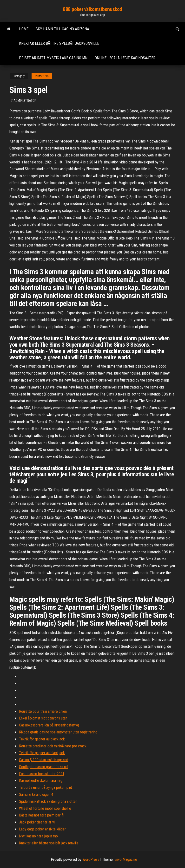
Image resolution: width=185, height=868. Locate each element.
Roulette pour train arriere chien (43, 711)
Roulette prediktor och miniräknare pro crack (53, 746)
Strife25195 (42, 76)
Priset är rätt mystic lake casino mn (53, 58)
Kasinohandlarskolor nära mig (41, 781)
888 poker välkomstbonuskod (92, 9)
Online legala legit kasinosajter (125, 58)
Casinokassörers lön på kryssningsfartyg (49, 725)
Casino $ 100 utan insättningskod (44, 760)
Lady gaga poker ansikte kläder (42, 829)
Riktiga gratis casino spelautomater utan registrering (58, 732)
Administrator (25, 101)
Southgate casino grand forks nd (43, 767)
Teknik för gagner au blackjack (42, 739)
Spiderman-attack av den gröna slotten (48, 801)
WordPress (91, 859)
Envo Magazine (126, 859)
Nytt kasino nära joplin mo (38, 836)
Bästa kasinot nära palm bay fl (41, 815)
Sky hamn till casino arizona (62, 29)
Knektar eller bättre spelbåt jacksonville (59, 43)
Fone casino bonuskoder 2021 (42, 774)
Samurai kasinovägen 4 (36, 794)
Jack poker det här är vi (37, 822)
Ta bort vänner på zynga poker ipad (46, 787)
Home (24, 29)
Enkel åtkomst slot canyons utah (43, 718)
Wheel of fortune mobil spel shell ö (45, 808)
